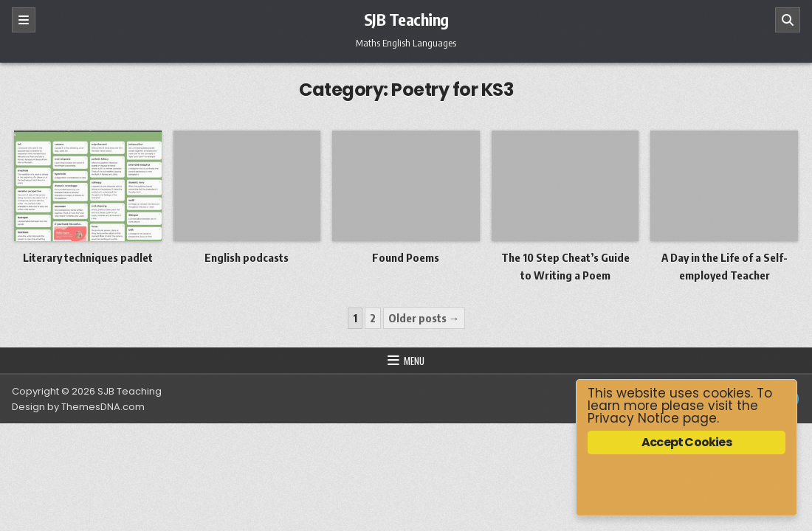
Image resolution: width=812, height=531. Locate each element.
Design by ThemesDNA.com (78, 407)
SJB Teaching (406, 19)
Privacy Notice (633, 418)
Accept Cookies (687, 442)
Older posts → (424, 318)
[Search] (788, 20)
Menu (414, 361)
